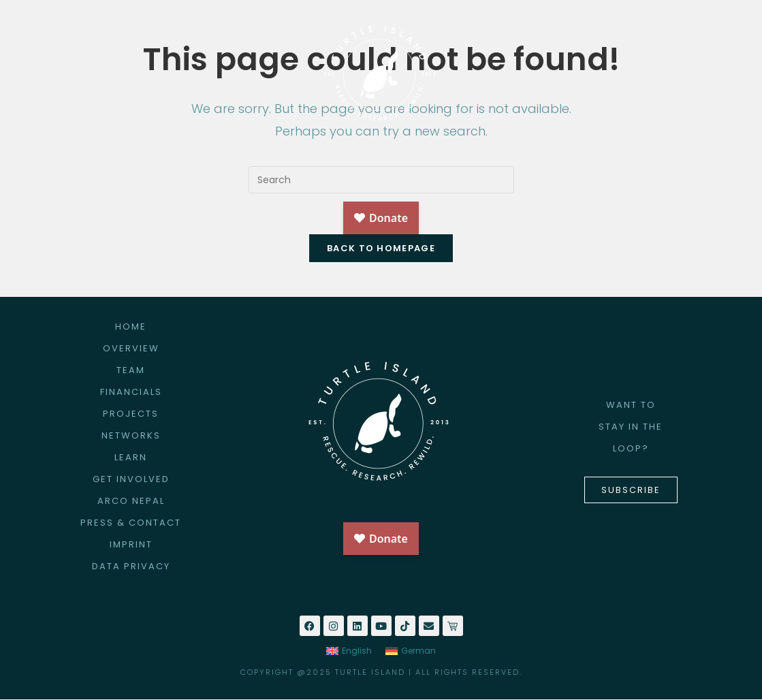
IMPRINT (131, 545)
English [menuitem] (357, 651)
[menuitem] (349, 652)
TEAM (131, 371)
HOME (102, 172)
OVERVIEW (131, 349)
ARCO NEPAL (472, 172)
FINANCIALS (131, 393)
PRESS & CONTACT (131, 523)
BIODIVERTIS (568, 172)
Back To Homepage (381, 249)
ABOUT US (180, 173)
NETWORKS (131, 436)
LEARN (131, 458)
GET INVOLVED (368, 172)
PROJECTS (271, 172)
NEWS (653, 173)
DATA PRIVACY (131, 567)
